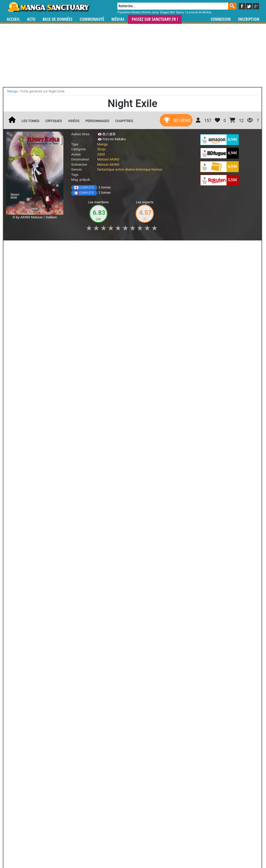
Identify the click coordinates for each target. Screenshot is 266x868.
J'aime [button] (20, 247)
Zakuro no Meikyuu (151, 604)
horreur (157, 169)
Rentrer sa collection (135, 850)
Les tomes (30, 121)
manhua (172, 820)
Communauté (92, 19)
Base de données (58, 19)
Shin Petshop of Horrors (110, 541)
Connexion (221, 19)
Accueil (13, 19)
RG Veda (75, 696)
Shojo (101, 149)
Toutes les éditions (89, 473)
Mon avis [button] (117, 247)
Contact (162, 850)
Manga (49, 7)
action (120, 169)
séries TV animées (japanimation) (207, 820)
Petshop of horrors (69, 541)
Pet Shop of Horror (28, 541)
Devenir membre (110, 850)
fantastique (106, 169)
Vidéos (74, 121)
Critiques (54, 121)
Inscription (249, 19)
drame (130, 169)
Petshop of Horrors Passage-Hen (28, 606)
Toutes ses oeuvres (89, 644)
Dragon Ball (167, 12)
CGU (152, 850)
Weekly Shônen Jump (145, 12)
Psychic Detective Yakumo (18, 753)
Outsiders (75, 748)
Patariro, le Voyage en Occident (161, 753)
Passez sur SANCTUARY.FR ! (155, 19)
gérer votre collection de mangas (117, 824)
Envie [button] (95, 247)
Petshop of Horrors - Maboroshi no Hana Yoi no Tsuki (110, 608)
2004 (101, 154)
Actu (31, 19)
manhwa (160, 820)
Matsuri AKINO (108, 159)
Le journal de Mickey (198, 12)
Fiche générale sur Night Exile (42, 91)
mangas (148, 820)
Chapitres (124, 121)
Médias (118, 19)
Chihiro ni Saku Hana (69, 604)
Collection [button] (42, 247)
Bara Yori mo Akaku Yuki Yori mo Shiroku (151, 543)
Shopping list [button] (70, 247)
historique (143, 169)
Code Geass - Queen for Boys (133, 753)
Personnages (97, 121)
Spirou (180, 12)
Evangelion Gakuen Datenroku (46, 700)
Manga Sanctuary (66, 820)
